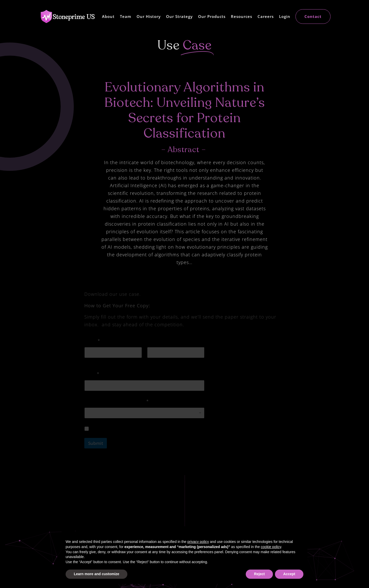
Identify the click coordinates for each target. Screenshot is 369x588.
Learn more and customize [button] (96, 574)
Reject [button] (259, 574)
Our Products (212, 16)
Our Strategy (179, 16)
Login (285, 16)
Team (126, 16)
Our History (149, 16)
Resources (242, 16)
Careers (266, 16)
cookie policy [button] (271, 547)
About (108, 16)
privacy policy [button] (198, 542)
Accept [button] (289, 574)
